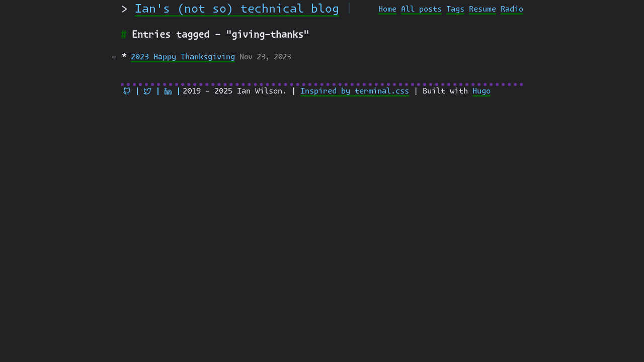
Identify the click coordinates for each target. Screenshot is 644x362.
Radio (512, 9)
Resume (482, 9)
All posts (421, 9)
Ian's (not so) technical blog (237, 9)
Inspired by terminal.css (355, 91)
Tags (455, 9)
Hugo (481, 91)
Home (387, 9)
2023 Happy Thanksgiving (183, 57)
